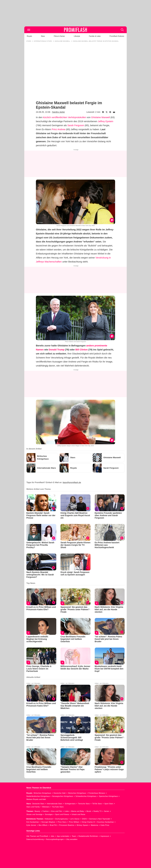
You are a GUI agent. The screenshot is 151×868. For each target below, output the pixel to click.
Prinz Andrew (58, 129)
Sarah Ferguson (76, 125)
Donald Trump (56, 350)
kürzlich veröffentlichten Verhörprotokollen (65, 117)
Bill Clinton (82, 350)
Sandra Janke (58, 112)
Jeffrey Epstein (106, 121)
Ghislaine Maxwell (100, 117)
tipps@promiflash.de (72, 482)
